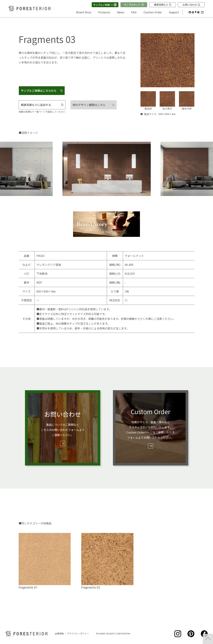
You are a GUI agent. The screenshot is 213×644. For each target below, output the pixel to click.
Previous (58, 168)
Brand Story (84, 12)
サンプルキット (134, 5)
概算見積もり (163, 5)
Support (174, 12)
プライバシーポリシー (78, 633)
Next (155, 168)
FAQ (134, 12)
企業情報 (59, 633)
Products (104, 12)
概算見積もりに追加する (42, 105)
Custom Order (153, 12)
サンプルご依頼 (105, 5)
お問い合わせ (191, 5)
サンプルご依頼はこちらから (42, 91)
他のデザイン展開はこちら (94, 105)
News (121, 12)
